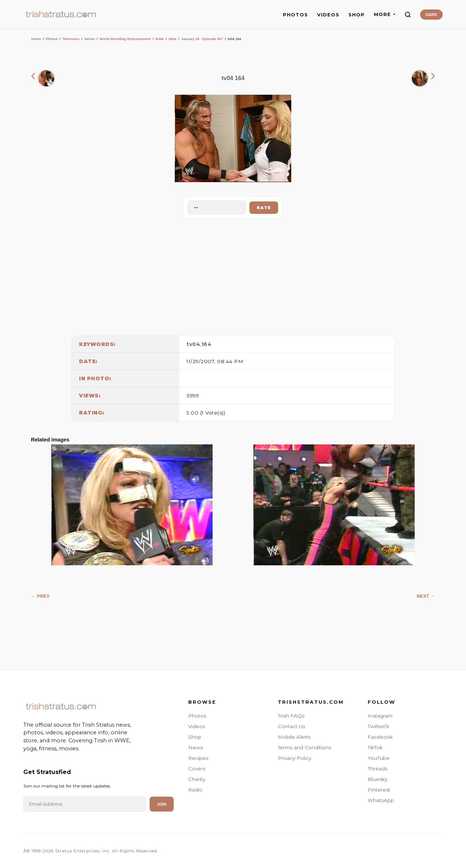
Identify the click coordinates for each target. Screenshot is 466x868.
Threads (378, 769)
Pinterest (379, 790)
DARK (431, 15)
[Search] (408, 15)
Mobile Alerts (294, 737)
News (196, 747)
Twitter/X (378, 726)
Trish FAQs (291, 716)
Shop (195, 737)
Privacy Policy (295, 758)
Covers (197, 769)
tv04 (193, 344)
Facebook (380, 737)
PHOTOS (295, 15)
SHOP (357, 15)
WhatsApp (381, 800)
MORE (385, 14)
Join (162, 804)
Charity (197, 779)
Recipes (198, 758)
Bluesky (378, 779)
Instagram (380, 716)
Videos (197, 726)
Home (36, 39)
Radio (195, 790)
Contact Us (291, 726)
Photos (52, 39)
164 (206, 344)
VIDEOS (328, 15)
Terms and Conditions (305, 747)
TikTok (375, 747)
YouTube (379, 758)
